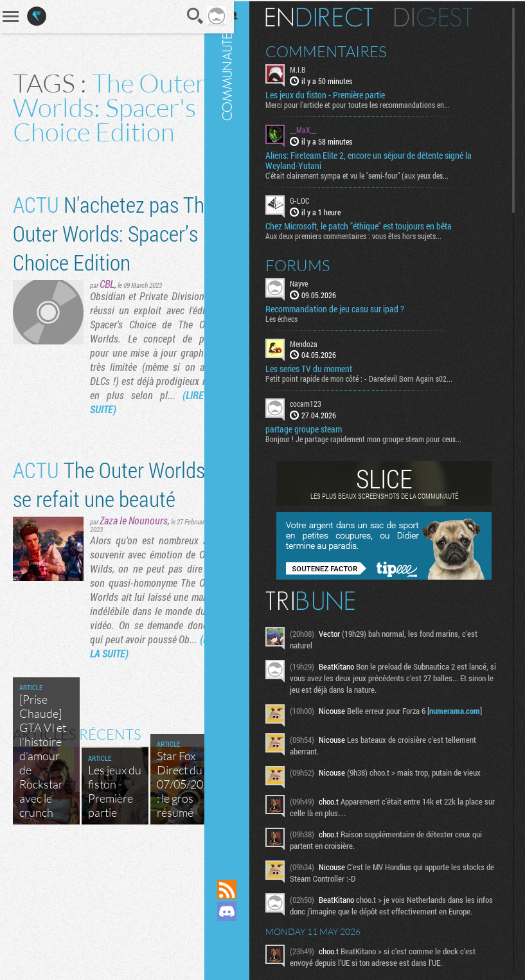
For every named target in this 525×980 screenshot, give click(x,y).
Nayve (311, 281)
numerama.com (467, 709)
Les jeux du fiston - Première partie (337, 94)
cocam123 (318, 402)
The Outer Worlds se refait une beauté (94, 566)
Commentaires (338, 50)
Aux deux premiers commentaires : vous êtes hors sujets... (366, 234)
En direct (331, 16)
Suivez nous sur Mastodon (239, 933)
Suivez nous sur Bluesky (239, 955)
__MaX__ (316, 129)
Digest (446, 16)
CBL (107, 337)
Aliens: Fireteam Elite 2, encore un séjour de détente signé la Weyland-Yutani (381, 159)
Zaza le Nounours (134, 617)
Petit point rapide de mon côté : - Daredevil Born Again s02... (371, 377)
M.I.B (310, 68)
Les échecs (294, 317)
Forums (310, 263)
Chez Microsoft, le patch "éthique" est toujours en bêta (371, 224)
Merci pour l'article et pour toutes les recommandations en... (370, 103)
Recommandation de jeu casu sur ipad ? (347, 307)
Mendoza (316, 342)
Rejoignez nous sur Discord (239, 911)
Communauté (239, 427)
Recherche (178, 16)
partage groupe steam (316, 428)
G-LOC (312, 199)
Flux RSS (239, 889)
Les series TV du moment (321, 368)
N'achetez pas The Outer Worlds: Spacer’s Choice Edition (96, 272)
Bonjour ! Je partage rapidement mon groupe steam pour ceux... (376, 438)
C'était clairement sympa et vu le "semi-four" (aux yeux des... (369, 174)
